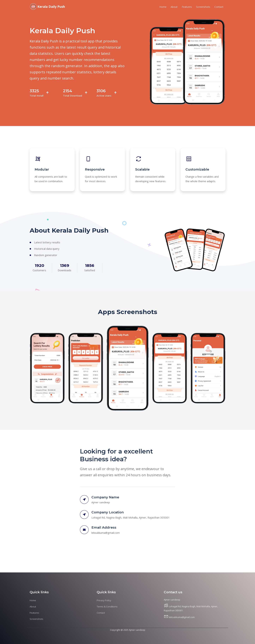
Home (163, 7)
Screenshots (203, 7)
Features (187, 7)
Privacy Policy (104, 600)
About (174, 7)
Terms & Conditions (107, 607)
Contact (219, 7)
